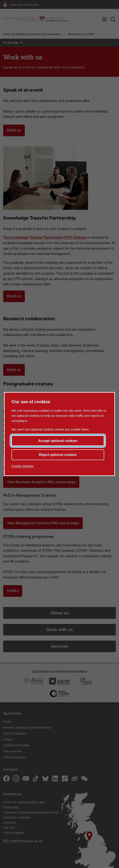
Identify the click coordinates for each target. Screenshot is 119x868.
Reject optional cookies (58, 455)
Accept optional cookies (58, 441)
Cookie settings (22, 466)
